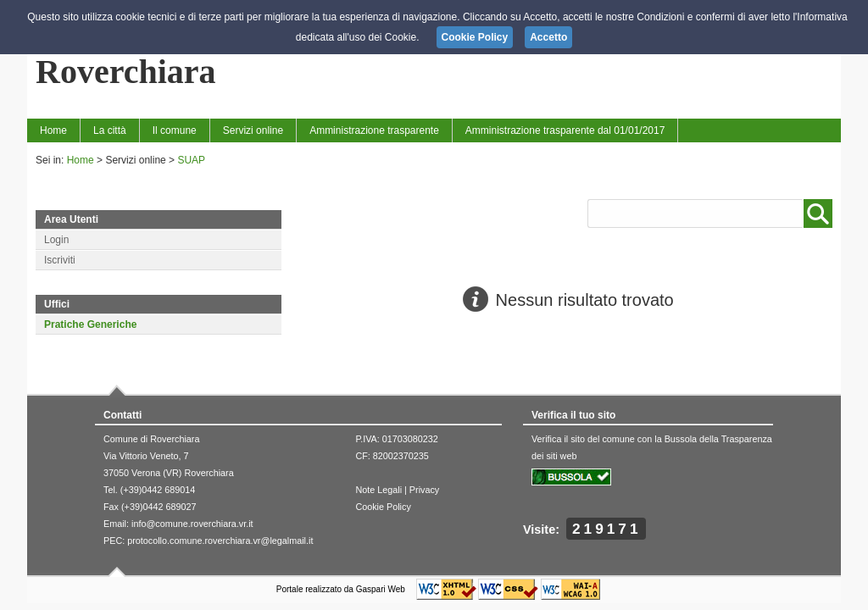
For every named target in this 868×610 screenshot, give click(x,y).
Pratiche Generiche (90, 324)
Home (53, 130)
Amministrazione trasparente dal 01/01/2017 (565, 130)
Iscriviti (60, 260)
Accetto (548, 37)
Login (56, 240)
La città (110, 130)
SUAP (191, 160)
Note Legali (378, 490)
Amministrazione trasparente (374, 130)
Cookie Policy (383, 507)
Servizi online (253, 130)
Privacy (424, 490)
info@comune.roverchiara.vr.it (192, 524)
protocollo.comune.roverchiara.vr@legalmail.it (220, 541)
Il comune (175, 130)
